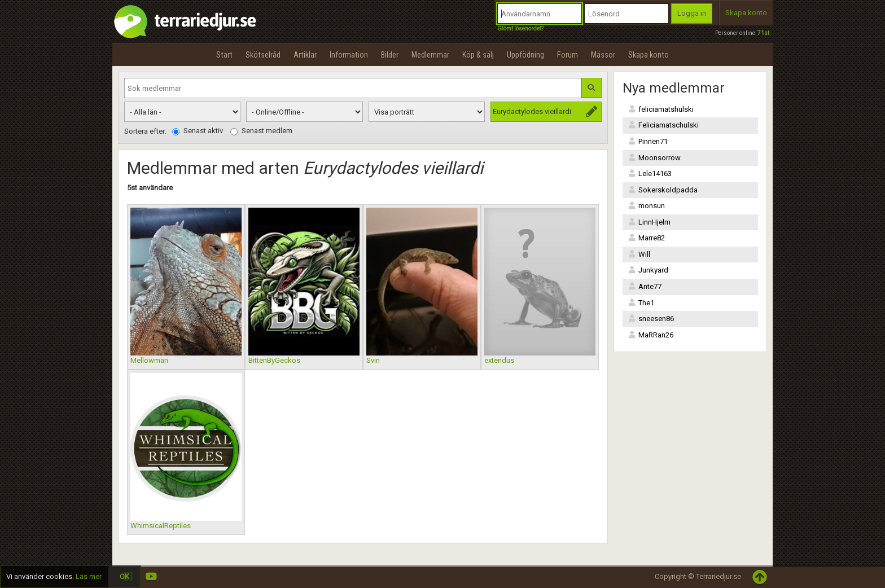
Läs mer (89, 576)
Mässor (603, 55)
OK (124, 576)
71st (763, 33)
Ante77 (645, 286)
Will (639, 254)
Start (224, 55)
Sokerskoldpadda (663, 190)
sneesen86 (651, 319)
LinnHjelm (649, 222)
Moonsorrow (654, 158)
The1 (641, 303)
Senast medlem (261, 131)
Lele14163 (650, 174)
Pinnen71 (648, 141)
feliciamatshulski (661, 109)
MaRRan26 (651, 335)
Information (349, 55)
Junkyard (648, 270)
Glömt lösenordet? (520, 28)
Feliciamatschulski (663, 125)
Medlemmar (430, 55)
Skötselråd (263, 55)
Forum (568, 55)
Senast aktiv (198, 131)
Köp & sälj (478, 55)
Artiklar (305, 55)
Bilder (390, 55)
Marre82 (647, 238)
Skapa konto (746, 13)
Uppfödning (525, 55)
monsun (647, 206)
